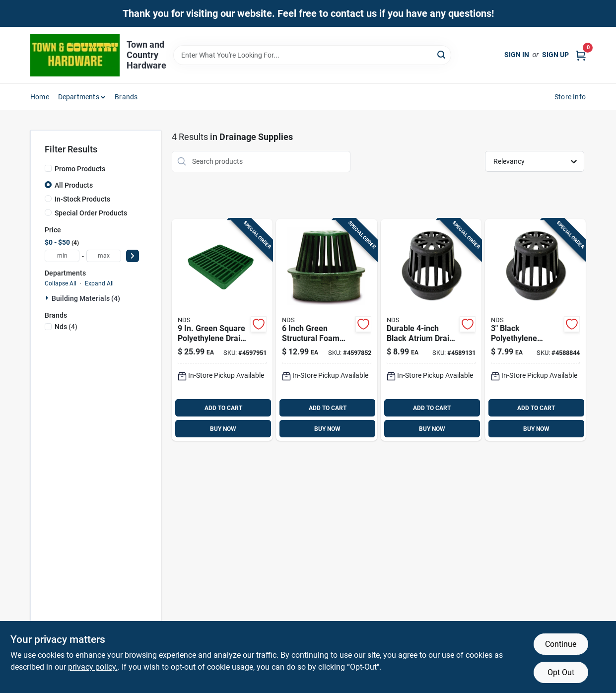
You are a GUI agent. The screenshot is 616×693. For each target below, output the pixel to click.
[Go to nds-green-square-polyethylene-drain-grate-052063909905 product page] (222, 330)
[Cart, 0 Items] (581, 55)
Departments (79, 97)
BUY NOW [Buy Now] (223, 429)
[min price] (62, 256)
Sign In (517, 55)
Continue (561, 644)
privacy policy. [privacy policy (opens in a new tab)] (93, 667)
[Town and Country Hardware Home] (75, 55)
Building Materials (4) (86, 298)
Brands (126, 97)
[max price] (104, 256)
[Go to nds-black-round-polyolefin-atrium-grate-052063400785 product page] (431, 330)
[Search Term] (312, 55)
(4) (66, 327)
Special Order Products (91, 213)
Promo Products (80, 169)
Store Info (570, 97)
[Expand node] (48, 298)
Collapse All (61, 283)
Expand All (99, 283)
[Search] (442, 54)
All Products (74, 185)
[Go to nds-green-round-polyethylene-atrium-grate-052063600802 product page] (326, 330)
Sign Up (555, 55)
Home (40, 97)
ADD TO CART (223, 408)
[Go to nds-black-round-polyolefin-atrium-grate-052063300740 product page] (535, 330)
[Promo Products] (48, 168)
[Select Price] (133, 256)
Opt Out (561, 672)
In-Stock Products (82, 199)
